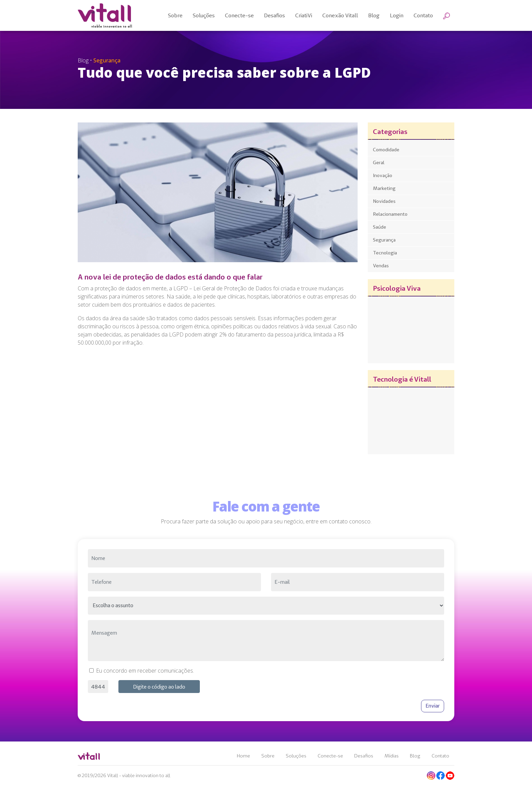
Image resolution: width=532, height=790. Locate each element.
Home (243, 756)
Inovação (383, 175)
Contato (440, 756)
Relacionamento (390, 214)
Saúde (379, 227)
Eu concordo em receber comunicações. (145, 671)
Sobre (268, 756)
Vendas (381, 266)
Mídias (392, 756)
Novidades (384, 201)
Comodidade (386, 150)
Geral (379, 162)
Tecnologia (385, 253)
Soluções (296, 756)
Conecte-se (330, 756)
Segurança (384, 240)
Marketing (384, 188)
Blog (415, 756)
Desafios (364, 756)
